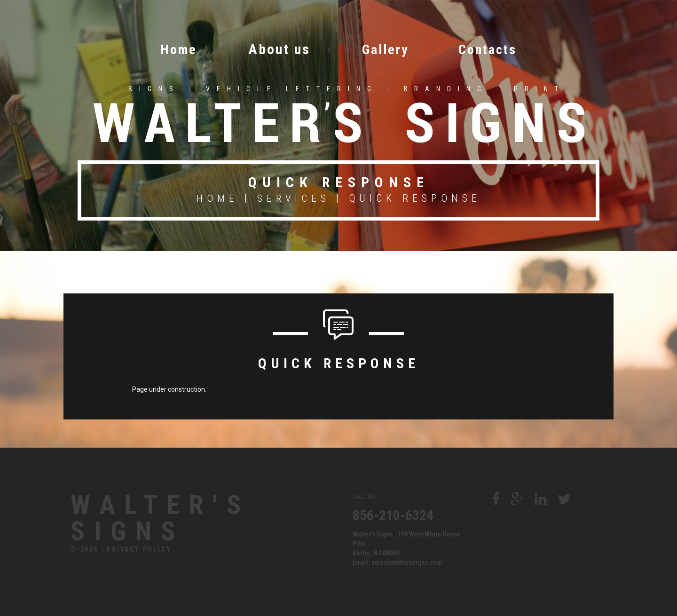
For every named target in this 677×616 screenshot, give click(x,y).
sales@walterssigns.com (407, 561)
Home (172, 49)
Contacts (494, 49)
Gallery (385, 49)
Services (294, 197)
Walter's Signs (171, 519)
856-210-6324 (393, 514)
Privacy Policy (139, 552)
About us (276, 49)
